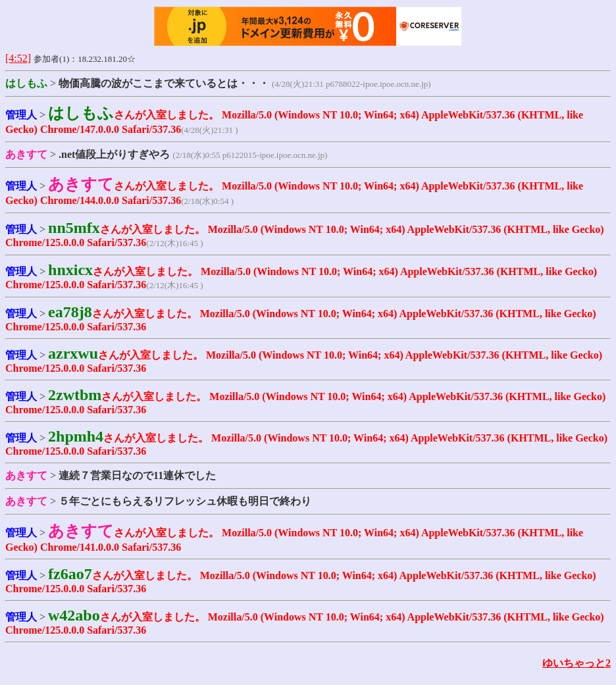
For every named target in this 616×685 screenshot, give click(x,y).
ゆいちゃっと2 (577, 663)
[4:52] (18, 58)
